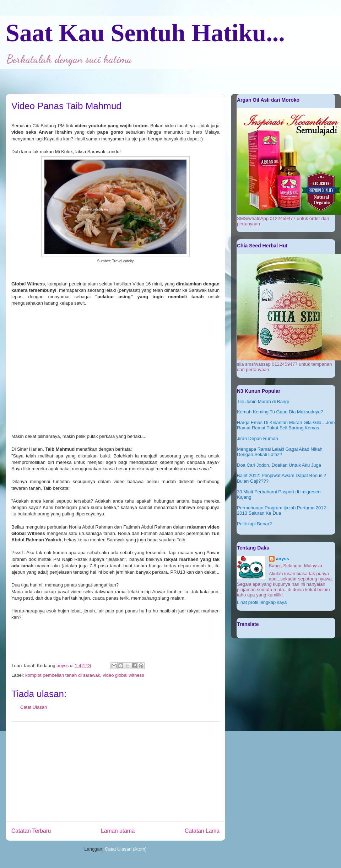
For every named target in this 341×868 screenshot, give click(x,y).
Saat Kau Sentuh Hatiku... (145, 33)
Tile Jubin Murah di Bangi (263, 401)
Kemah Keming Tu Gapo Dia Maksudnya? (280, 412)
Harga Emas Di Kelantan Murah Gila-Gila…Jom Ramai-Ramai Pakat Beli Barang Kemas (286, 425)
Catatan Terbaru (31, 831)
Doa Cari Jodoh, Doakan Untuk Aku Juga (279, 465)
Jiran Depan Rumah (258, 438)
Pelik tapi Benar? (254, 524)
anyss (283, 559)
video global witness (123, 675)
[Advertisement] (115, 771)
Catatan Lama (202, 831)
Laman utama (118, 831)
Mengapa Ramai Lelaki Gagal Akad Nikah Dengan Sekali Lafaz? (280, 452)
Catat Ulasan (34, 707)
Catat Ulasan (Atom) (126, 849)
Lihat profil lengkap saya (262, 602)
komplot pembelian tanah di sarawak (63, 675)
